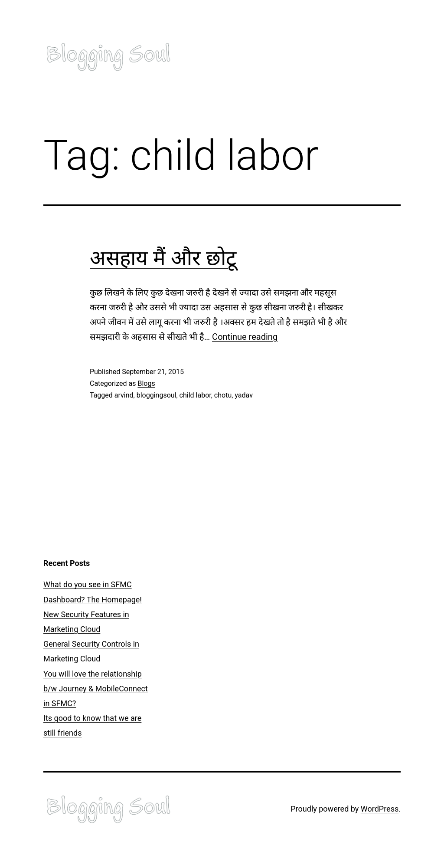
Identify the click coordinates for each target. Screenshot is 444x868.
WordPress (380, 809)
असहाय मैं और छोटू (163, 258)
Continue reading (245, 337)
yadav (244, 395)
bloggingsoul (157, 395)
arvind (124, 395)
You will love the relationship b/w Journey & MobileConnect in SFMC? (96, 689)
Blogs (146, 383)
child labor (195, 395)
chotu (223, 395)
